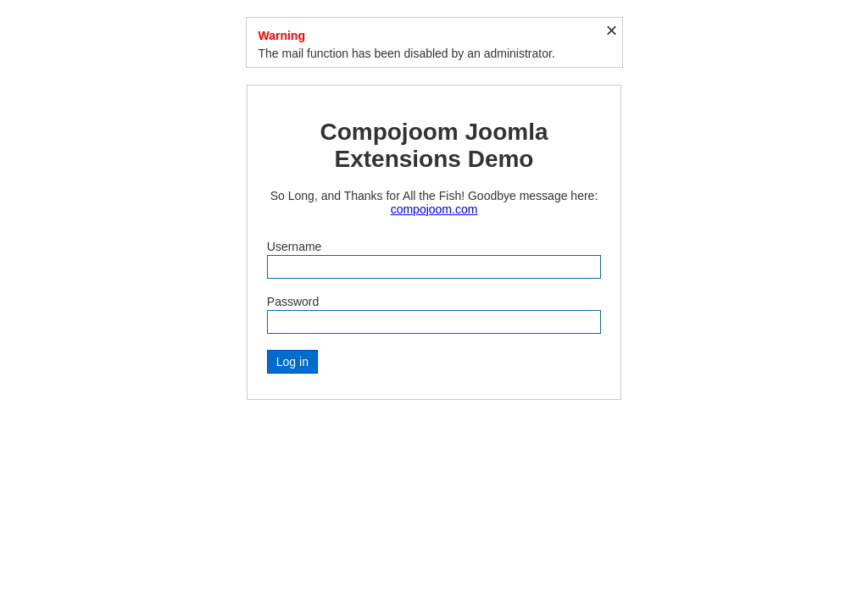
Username (295, 247)
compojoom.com (434, 209)
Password (293, 302)
